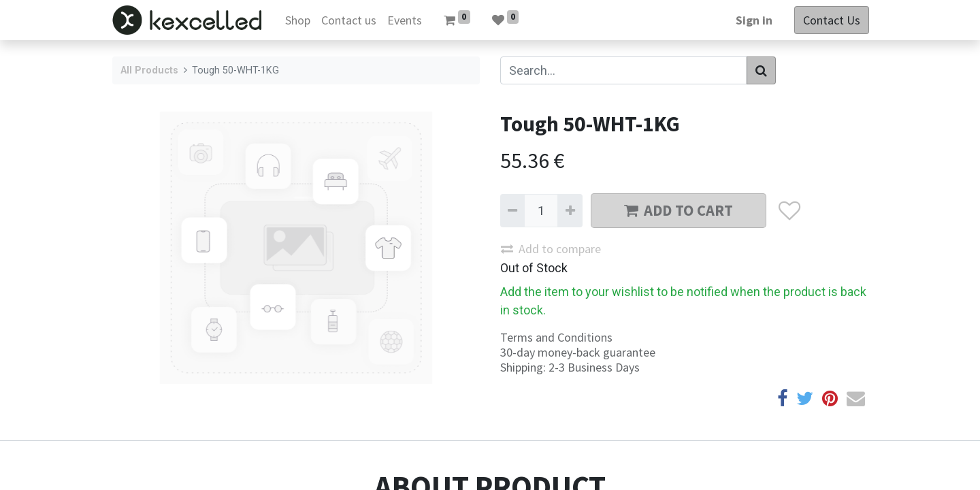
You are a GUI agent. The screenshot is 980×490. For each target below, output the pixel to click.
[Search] (761, 70)
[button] (789, 211)
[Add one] (570, 211)
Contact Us (830, 20)
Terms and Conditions (556, 337)
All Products (149, 70)
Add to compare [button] (551, 249)
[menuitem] (299, 20)
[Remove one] (512, 211)
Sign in (753, 20)
